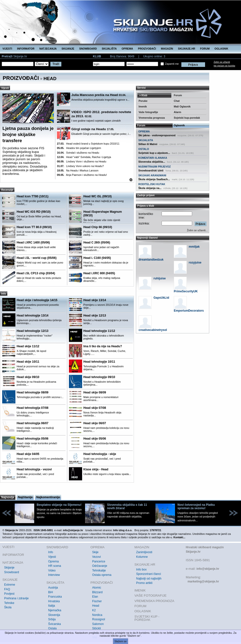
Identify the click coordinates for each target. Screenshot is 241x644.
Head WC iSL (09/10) (98, 196)
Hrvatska (54, 601)
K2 (94, 610)
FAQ (7, 589)
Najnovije (8, 497)
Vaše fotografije (148, 112)
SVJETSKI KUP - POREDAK (147, 618)
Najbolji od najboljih (149, 579)
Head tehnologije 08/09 (33, 392)
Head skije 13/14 (95, 300)
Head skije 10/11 (28, 362)
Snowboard (12, 572)
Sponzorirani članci (148, 574)
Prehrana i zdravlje (16, 598)
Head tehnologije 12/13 (33, 331)
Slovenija (54, 615)
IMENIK (140, 590)
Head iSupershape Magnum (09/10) (103, 214)
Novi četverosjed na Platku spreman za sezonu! (196, 507)
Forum (178, 95)
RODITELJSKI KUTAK (152, 184)
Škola (8, 607)
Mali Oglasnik (182, 106)
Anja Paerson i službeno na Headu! (82, 175)
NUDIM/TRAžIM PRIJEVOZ (155, 167)
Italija (52, 606)
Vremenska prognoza (152, 118)
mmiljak (194, 247)
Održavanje (100, 566)
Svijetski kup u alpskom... (154, 153)
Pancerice (99, 561)
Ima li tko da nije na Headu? (103, 346)
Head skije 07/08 (95, 408)
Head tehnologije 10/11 (99, 362)
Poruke (143, 101)
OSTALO (144, 149)
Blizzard (97, 592)
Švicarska (55, 624)
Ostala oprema (102, 575)
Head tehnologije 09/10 (99, 377)
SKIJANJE (68, 49)
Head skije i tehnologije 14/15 (37, 300)
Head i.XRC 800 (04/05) (99, 273)
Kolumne (142, 557)
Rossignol (99, 619)
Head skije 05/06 (95, 439)
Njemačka (55, 610)
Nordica (97, 615)
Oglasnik (179, 125)
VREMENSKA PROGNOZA (154, 601)
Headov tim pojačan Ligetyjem (79, 148)
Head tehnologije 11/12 (99, 331)
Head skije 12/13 (95, 316)
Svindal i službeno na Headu (78, 153)
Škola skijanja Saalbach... (154, 179)
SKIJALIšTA (146, 140)
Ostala (52, 628)
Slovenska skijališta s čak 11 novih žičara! (127, 507)
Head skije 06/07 (95, 423)
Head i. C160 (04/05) (97, 258)
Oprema (53, 561)
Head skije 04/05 (28, 454)
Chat (177, 101)
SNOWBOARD (88, 49)
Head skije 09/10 (28, 377)
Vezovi (96, 557)
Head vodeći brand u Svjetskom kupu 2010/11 (88, 144)
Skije (95, 552)
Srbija (52, 619)
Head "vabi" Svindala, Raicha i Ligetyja (84, 157)
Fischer (97, 601)
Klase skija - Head (96, 469)
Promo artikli (144, 583)
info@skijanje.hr (208, 569)
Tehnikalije (99, 570)
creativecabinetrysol (153, 330)
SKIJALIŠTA (109, 49)
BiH (50, 592)
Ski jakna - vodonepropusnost (157, 135)
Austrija (53, 588)
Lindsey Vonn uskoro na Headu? (80, 166)
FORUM (205, 49)
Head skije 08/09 (95, 392)
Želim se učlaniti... (197, 230)
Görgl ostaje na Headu (93, 129)
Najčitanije (25, 497)
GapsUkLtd (161, 298)
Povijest (9, 594)
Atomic (97, 588)
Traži (56, 64)
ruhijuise (160, 278)
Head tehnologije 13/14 (33, 316)
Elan (95, 597)
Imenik (143, 106)
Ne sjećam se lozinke (224, 66)
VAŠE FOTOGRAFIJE (150, 596)
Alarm (177, 112)
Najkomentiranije (48, 497)
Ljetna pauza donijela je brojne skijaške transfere (28, 134)
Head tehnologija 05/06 (33, 439)
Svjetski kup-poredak (187, 118)
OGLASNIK (221, 49)
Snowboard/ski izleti (151, 170)
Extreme (10, 585)
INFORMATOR (26, 49)
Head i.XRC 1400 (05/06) (33, 243)
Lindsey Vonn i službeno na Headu (82, 161)
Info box (141, 570)
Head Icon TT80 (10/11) (33, 196)
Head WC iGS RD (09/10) (34, 212)
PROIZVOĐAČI (147, 49)
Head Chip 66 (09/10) (98, 227)
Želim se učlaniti (222, 62)
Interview (54, 575)
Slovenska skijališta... (152, 162)
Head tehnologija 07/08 (33, 408)
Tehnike (9, 603)
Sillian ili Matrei (148, 144)
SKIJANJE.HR (186, 49)
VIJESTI (7, 49)
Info (51, 552)
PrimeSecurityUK (186, 291)
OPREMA (127, 49)
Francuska (55, 597)
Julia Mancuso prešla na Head (99, 95)
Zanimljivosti (144, 552)
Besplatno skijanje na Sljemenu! (59, 505)
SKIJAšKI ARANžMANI (152, 175)
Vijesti (52, 557)
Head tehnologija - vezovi (34, 469)
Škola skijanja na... (150, 188)
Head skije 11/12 (28, 346)
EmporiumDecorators (189, 311)
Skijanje (9, 568)
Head (96, 606)
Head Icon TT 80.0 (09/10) (34, 227)
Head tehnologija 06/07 (33, 423)
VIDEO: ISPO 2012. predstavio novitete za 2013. (101, 114)
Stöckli (96, 628)
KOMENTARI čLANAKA (153, 158)
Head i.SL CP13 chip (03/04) (36, 273)
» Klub (143, 95)
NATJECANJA (48, 49)
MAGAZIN (167, 49)
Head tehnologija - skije (100, 454)
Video (52, 570)
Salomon (98, 624)
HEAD (50, 79)
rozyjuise (195, 263)
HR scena (55, 566)
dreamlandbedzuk (151, 260)
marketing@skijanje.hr (203, 581)
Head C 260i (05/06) (97, 243)
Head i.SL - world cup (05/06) (37, 258)
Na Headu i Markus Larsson (78, 170)
